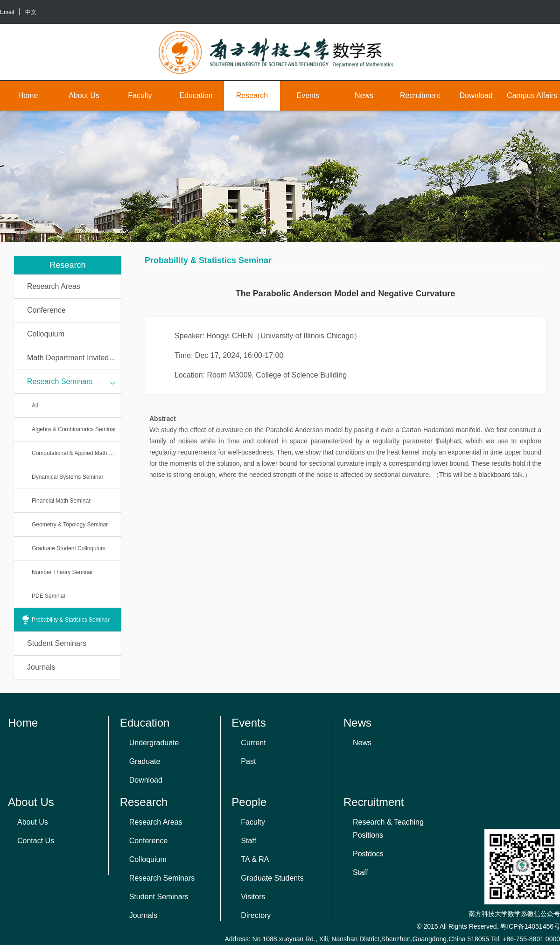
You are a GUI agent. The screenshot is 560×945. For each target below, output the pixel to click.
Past (248, 761)
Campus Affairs (532, 95)
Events (308, 95)
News (364, 95)
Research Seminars (71, 382)
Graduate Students (272, 878)
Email (7, 12)
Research (252, 95)
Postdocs (368, 854)
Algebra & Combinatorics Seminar (74, 429)
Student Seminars (57, 643)
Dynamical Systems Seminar (67, 477)
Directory (256, 915)
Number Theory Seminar (62, 572)
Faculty (140, 95)
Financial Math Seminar (61, 501)
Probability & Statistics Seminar (71, 620)
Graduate (145, 761)
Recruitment (420, 95)
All (35, 406)
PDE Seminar (49, 596)
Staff (248, 841)
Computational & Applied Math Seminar (77, 453)
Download (476, 95)
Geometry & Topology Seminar (70, 525)
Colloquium (46, 334)
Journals (41, 667)
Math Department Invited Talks (74, 358)
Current (253, 743)
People (249, 802)
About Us (84, 95)
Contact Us (36, 841)
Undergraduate (154, 743)
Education (196, 95)
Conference (46, 310)
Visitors (253, 897)
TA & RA (255, 859)
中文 (31, 12)
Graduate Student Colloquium (69, 548)
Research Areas (54, 286)
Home (28, 95)
